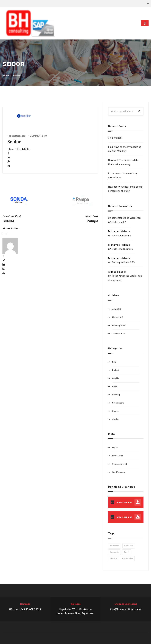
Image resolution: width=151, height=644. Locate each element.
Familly (115, 378)
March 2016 (118, 317)
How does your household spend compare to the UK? (125, 189)
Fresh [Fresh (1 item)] (127, 552)
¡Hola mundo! (115, 138)
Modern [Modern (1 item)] (113, 559)
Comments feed (120, 464)
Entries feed (118, 456)
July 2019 (117, 309)
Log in (115, 448)
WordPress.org (119, 472)
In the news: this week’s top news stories (123, 176)
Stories (115, 411)
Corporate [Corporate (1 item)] (114, 552)
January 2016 (118, 334)
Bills (114, 362)
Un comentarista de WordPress (125, 218)
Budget (115, 370)
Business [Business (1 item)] (129, 546)
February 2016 (119, 325)
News (115, 387)
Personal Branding (122, 236)
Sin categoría (118, 403)
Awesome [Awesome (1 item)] (115, 546)
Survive (116, 419)
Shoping (116, 395)
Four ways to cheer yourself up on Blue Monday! (125, 149)
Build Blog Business (122, 249)
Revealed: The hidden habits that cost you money (123, 162)
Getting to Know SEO (123, 263)
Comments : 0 (38, 136)
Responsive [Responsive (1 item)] (127, 559)
